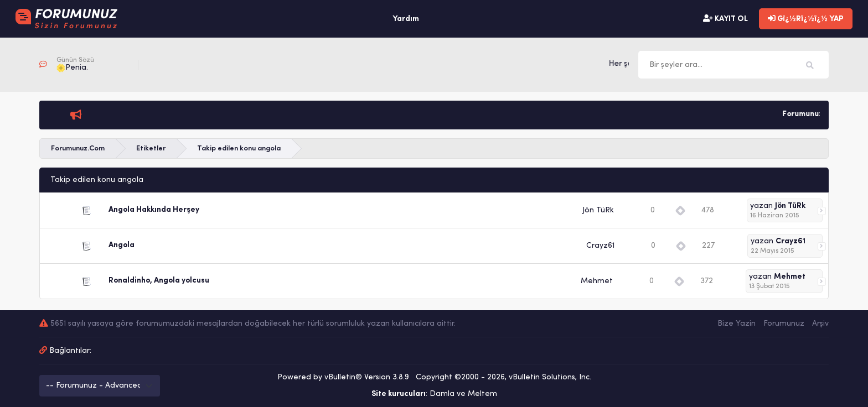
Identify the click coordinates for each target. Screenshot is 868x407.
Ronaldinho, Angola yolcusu (159, 281)
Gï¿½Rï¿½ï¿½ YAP (806, 19)
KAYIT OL (725, 19)
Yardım (406, 19)
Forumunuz (784, 324)
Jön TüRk (598, 210)
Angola (122, 245)
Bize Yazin (737, 324)
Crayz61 (600, 246)
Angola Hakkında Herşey (154, 210)
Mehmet (597, 281)
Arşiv (820, 324)
